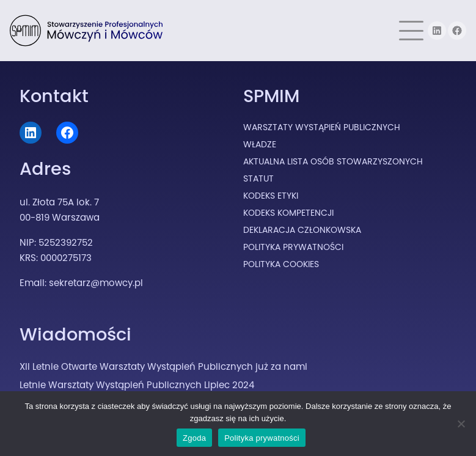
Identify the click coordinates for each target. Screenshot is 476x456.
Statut (258, 178)
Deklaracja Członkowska (302, 230)
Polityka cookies (281, 264)
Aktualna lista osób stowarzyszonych (333, 161)
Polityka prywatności (262, 438)
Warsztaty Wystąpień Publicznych (322, 127)
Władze (260, 144)
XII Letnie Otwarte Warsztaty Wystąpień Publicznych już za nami (163, 366)
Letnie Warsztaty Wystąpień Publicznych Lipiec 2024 (137, 385)
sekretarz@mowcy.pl (96, 283)
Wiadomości (75, 334)
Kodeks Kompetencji (288, 213)
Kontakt (54, 96)
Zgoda (194, 438)
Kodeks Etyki (271, 196)
